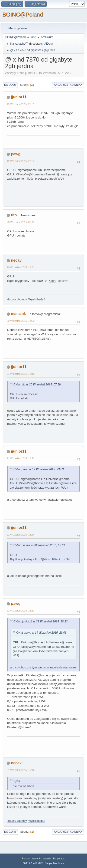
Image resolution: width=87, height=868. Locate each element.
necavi (17, 260)
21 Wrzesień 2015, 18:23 (21, 458)
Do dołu (10, 85)
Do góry (10, 832)
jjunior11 (19, 97)
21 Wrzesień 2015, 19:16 (21, 770)
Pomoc (26, 858)
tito (14, 215)
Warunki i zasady (42, 858)
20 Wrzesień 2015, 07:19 (21, 222)
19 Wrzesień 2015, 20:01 (21, 104)
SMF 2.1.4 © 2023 (33, 863)
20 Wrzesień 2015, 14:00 (21, 321)
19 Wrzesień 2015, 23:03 (21, 161)
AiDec (48, 44)
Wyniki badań (37, 299)
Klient (53, 281)
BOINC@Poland (23, 15)
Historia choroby (17, 299)
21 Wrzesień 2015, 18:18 (21, 374)
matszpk (18, 314)
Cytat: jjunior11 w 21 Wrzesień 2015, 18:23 (40, 621)
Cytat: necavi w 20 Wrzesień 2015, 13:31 (39, 545)
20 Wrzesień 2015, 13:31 (21, 267)
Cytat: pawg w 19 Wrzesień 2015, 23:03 (39, 469)
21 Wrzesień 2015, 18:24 (21, 535)
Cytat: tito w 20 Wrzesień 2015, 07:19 (37, 385)
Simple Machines (55, 863)
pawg (16, 154)
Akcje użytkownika (68, 85)
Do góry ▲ (59, 858)
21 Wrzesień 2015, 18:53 (21, 611)
